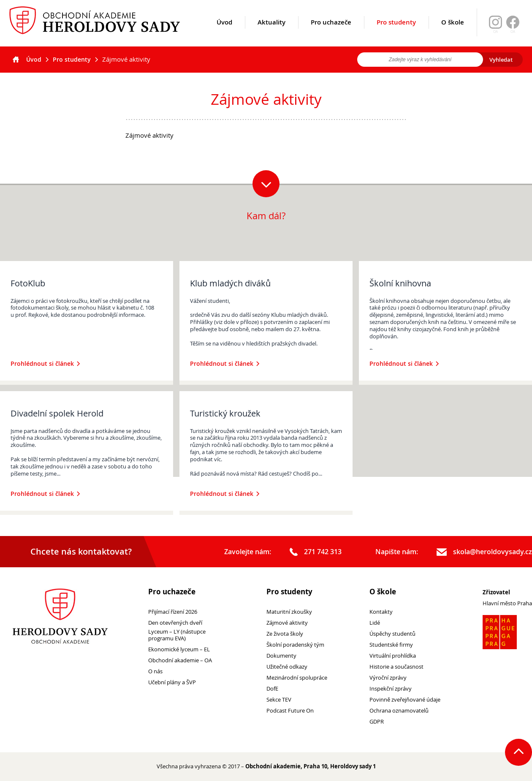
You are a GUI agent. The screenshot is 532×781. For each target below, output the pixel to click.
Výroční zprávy (388, 678)
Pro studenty (396, 32)
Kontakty (381, 612)
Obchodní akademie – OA (180, 660)
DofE (272, 689)
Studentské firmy (391, 645)
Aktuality (271, 33)
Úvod (224, 33)
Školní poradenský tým (295, 645)
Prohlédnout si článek (45, 364)
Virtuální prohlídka (393, 656)
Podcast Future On (290, 711)
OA (513, 32)
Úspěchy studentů (392, 634)
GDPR (377, 722)
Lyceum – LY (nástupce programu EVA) (177, 635)
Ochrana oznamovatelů (399, 711)
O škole (453, 33)
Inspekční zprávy (391, 689)
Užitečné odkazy (287, 667)
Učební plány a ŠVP (172, 682)
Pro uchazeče (331, 33)
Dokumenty (281, 656)
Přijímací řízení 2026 (173, 612)
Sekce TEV (279, 700)
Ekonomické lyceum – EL (179, 649)
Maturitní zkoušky (289, 612)
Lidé (375, 623)
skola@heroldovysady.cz (484, 552)
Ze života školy (285, 634)
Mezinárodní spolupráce (297, 678)
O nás (155, 671)
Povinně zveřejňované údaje (405, 700)
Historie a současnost (396, 667)
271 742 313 (316, 552)
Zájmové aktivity (287, 623)
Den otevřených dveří (175, 623)
